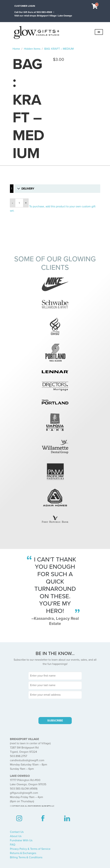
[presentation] (55, 707)
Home (16, 49)
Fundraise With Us (21, 840)
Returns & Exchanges (23, 853)
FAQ (13, 845)
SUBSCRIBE (55, 721)
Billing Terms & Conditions (26, 857)
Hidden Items (32, 49)
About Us (16, 836)
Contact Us (17, 832)
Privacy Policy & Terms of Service (30, 849)
